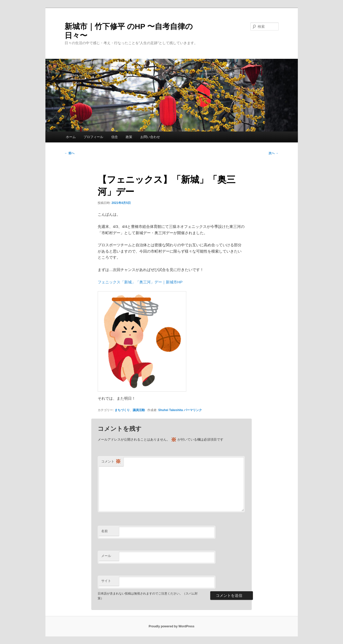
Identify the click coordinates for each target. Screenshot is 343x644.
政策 (129, 137)
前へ (70, 153)
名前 (104, 531)
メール (106, 556)
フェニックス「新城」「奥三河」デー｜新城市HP (140, 282)
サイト (106, 581)
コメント (111, 462)
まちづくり (122, 410)
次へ (273, 153)
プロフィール (93, 137)
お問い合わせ (150, 137)
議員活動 (139, 410)
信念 (115, 137)
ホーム (71, 137)
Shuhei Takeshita (171, 410)
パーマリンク (193, 410)
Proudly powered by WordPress (171, 626)
